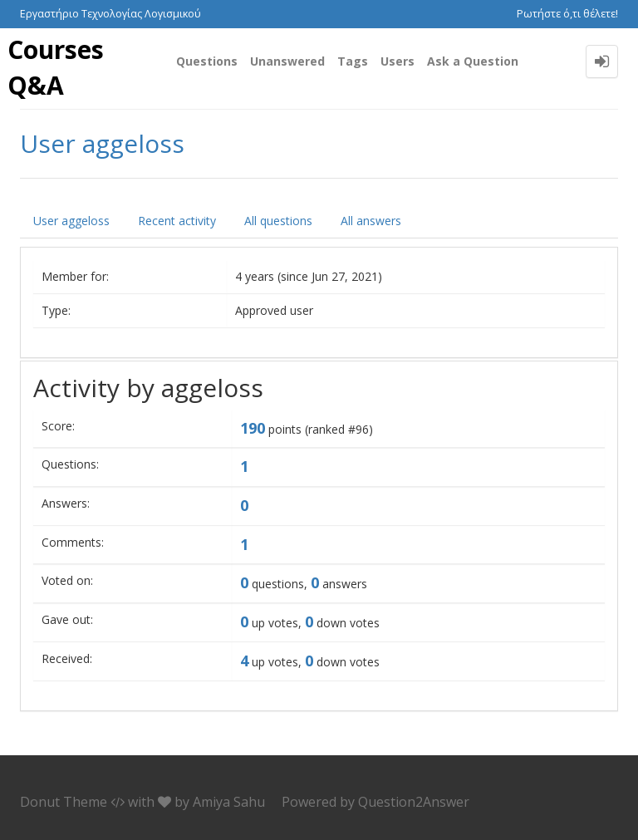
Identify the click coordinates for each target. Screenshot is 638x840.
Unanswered (287, 61)
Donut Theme (64, 802)
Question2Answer (414, 802)
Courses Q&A (56, 67)
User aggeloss (71, 221)
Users (398, 61)
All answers (371, 221)
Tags (353, 61)
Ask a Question (473, 61)
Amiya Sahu (229, 802)
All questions (278, 221)
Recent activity (177, 221)
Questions (207, 61)
